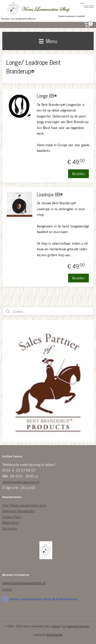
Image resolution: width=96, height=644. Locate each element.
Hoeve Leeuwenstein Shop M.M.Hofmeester (40, 599)
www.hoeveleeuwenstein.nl (24, 583)
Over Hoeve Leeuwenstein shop (24, 505)
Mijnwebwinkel (55, 634)
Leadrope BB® (50, 195)
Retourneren (11, 522)
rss (64, 626)
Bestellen (78, 173)
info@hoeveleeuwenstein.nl (21, 481)
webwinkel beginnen (78, 626)
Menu (48, 41)
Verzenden (10, 528)
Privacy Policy (12, 516)
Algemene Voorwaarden (19, 510)
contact (7, 589)
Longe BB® (47, 96)
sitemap (56, 626)
